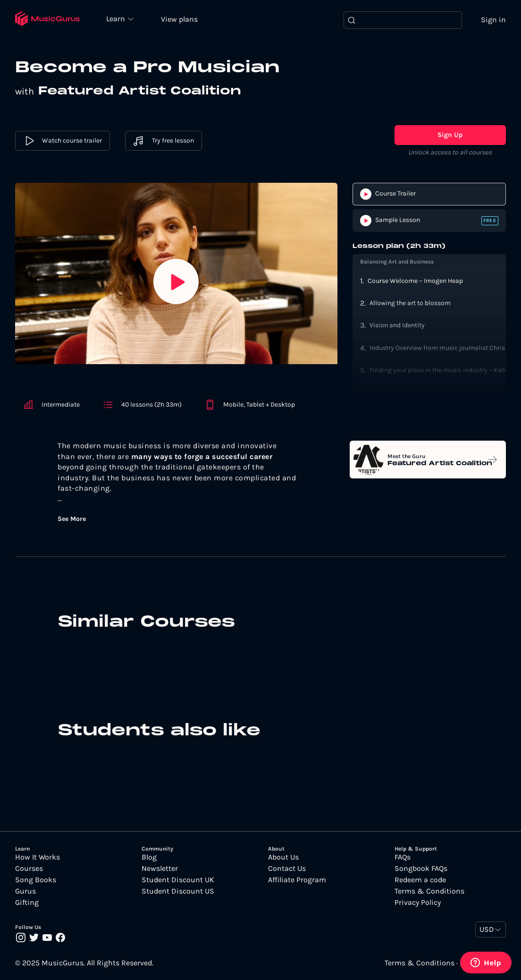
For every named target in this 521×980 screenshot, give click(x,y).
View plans (182, 20)
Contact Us (287, 869)
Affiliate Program (297, 880)
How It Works (38, 858)
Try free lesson (164, 142)
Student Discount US (178, 892)
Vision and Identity (397, 326)
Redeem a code (420, 880)
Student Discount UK (178, 880)
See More (72, 520)
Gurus (25, 892)
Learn (119, 19)
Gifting (27, 903)
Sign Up (450, 136)
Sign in (493, 20)
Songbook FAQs (421, 869)
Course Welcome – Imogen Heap (415, 281)
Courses (29, 869)
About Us (283, 858)
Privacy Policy (418, 903)
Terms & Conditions (429, 892)
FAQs (403, 858)
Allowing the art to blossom (410, 303)
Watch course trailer (63, 142)
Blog (149, 858)
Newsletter (160, 869)
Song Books (36, 880)
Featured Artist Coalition (144, 92)
